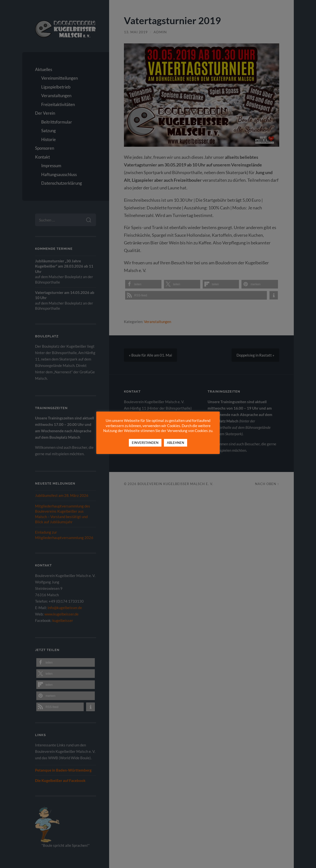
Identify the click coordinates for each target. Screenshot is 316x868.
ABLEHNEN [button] (176, 443)
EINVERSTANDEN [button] (145, 443)
